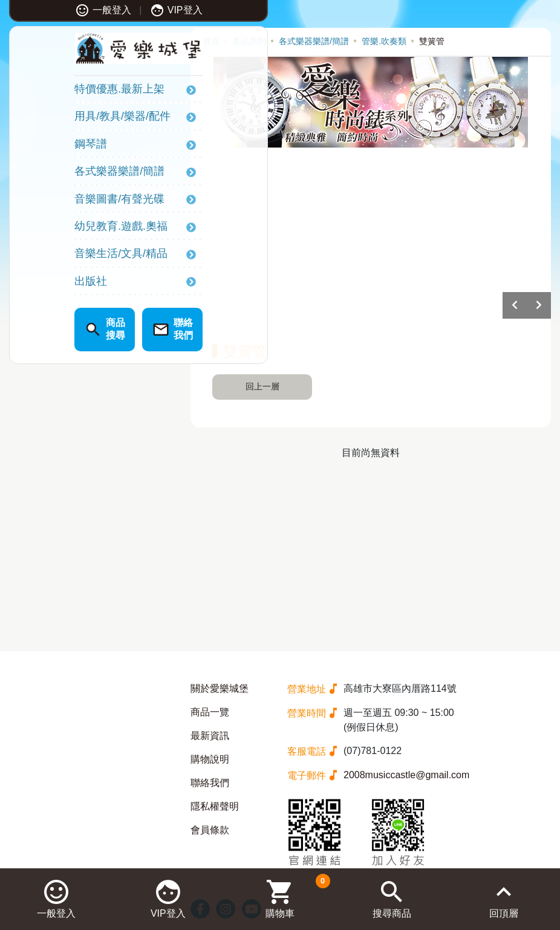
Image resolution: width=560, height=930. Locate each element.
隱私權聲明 (215, 806)
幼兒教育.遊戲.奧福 (70, 229)
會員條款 (210, 830)
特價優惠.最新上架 (69, 92)
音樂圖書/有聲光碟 (69, 201)
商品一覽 (210, 712)
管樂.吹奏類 (384, 41)
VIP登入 (125, 10)
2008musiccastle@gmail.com (406, 775)
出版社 (40, 284)
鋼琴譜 (40, 146)
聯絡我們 (210, 783)
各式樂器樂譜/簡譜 (69, 174)
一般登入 (52, 10)
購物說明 (210, 759)
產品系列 (249, 41)
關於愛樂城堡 (220, 688)
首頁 (211, 41)
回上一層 (262, 386)
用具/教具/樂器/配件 (72, 119)
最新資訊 (210, 736)
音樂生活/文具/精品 (70, 256)
